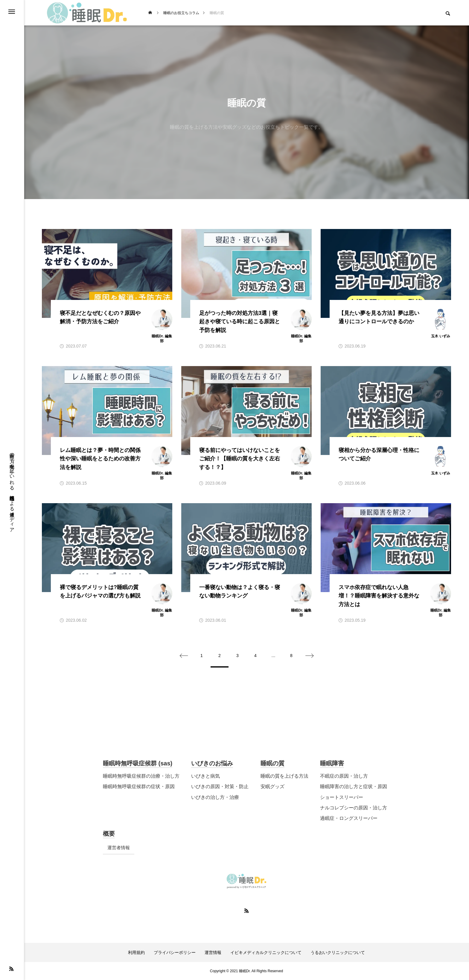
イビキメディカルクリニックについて (266, 952)
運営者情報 (119, 848)
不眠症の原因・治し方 (344, 776)
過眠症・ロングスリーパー (349, 818)
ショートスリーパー (342, 797)
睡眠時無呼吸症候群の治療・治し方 (141, 776)
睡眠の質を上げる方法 (284, 776)
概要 (109, 834)
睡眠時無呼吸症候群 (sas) (138, 763)
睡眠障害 (332, 763)
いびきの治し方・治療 (215, 797)
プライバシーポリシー (175, 952)
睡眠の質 (272, 763)
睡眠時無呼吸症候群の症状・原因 (139, 786)
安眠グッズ (272, 786)
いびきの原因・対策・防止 (220, 786)
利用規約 (136, 952)
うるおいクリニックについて (338, 952)
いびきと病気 (205, 776)
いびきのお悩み (212, 763)
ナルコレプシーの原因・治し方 (354, 808)
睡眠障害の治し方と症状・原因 (354, 786)
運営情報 (213, 952)
